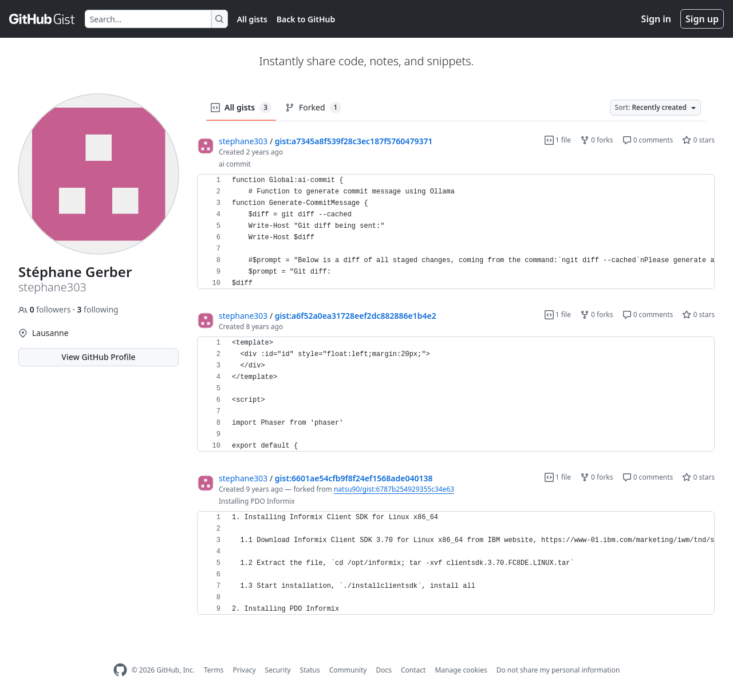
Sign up (702, 19)
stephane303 (243, 141)
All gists (252, 19)
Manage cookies (461, 670)
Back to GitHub (306, 19)
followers (46, 309)
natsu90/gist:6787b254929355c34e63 (394, 489)
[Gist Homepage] (42, 19)
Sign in (656, 19)
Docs (384, 670)
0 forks (597, 140)
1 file (558, 140)
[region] (456, 232)
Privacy (245, 670)
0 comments (648, 140)
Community (348, 670)
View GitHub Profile (98, 357)
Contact (413, 670)
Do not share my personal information (558, 670)
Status (310, 670)
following (97, 309)
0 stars (698, 140)
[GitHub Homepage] (120, 670)
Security (278, 670)
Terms (214, 670)
